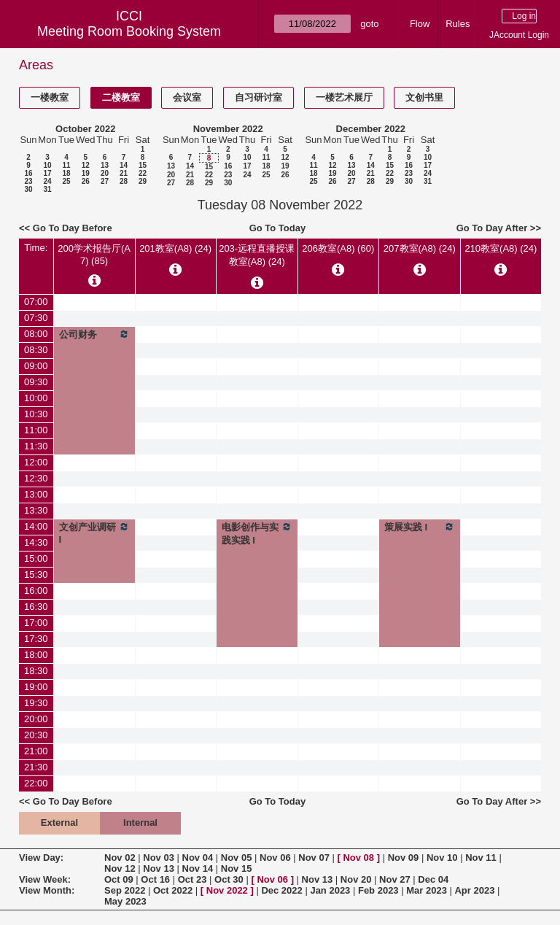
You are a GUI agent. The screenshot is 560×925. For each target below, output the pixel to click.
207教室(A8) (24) (420, 248)
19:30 (36, 703)
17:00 (36, 623)
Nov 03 (159, 858)
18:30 (36, 671)
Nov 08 (358, 858)
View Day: (41, 858)
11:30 (36, 446)
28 (124, 181)
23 (28, 181)
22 (143, 173)
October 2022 (85, 129)
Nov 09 (404, 858)
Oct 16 (155, 879)
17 (47, 173)
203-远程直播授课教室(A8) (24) (257, 255)
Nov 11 (481, 858)
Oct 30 (229, 879)
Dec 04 (433, 879)
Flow (420, 24)
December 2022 (371, 129)
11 (66, 165)
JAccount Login (519, 35)
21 (124, 173)
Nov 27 (395, 879)
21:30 (36, 767)
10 (47, 165)
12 (86, 165)
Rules (458, 24)
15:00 (36, 558)
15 (143, 165)
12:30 (36, 478)
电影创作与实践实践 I (257, 533)
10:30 (36, 414)
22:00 (36, 783)
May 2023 (125, 901)
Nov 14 (198, 868)
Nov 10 (442, 858)
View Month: (47, 890)
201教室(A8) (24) (175, 248)
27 (105, 181)
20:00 (36, 719)
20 (105, 173)
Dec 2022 (281, 890)
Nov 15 (237, 868)
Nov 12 (120, 868)
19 (86, 173)
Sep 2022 (125, 890)
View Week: (45, 879)
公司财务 (94, 334)
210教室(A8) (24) (501, 248)
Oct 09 (119, 879)
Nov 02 (120, 858)
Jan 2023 (330, 890)
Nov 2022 (227, 890)
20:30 (36, 735)
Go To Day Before (73, 228)
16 (28, 173)
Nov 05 (237, 858)
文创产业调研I (94, 533)
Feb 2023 (378, 890)
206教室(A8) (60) (338, 248)
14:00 (36, 526)
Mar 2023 (427, 890)
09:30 (36, 382)
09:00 (36, 366)
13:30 (36, 510)
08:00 (36, 334)
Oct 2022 (173, 890)
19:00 (36, 687)
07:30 (36, 318)
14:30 (36, 542)
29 (143, 181)
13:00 (36, 494)
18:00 (36, 655)
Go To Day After (492, 228)
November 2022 (228, 129)
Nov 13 (159, 868)
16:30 (36, 607)
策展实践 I (420, 527)
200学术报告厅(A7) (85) (94, 255)
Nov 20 (356, 879)
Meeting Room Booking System (129, 31)
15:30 (36, 574)
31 (47, 189)
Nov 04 (198, 858)
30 (28, 189)
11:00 (36, 430)
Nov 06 (275, 858)
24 (47, 181)
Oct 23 (192, 879)
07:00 (36, 302)
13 (105, 165)
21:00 (36, 751)
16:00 (36, 591)
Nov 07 (314, 858)
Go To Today (278, 228)
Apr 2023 (474, 890)
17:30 (36, 639)
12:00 (36, 462)
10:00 (36, 398)
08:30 (36, 350)
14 (124, 165)
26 (86, 181)
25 (66, 181)
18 (66, 173)
